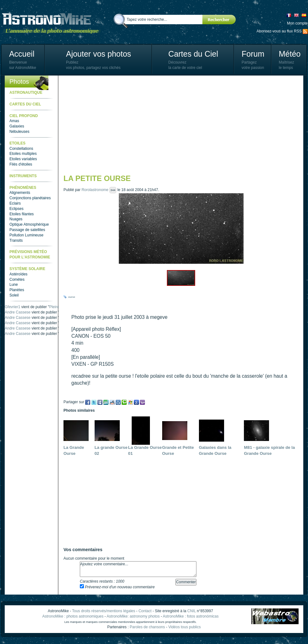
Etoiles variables (23, 159)
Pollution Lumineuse (26, 235)
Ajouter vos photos (99, 54)
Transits (16, 240)
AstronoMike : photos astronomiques (73, 616)
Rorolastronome (95, 190)
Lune (14, 285)
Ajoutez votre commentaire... (138, 569)
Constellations (21, 149)
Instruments (23, 176)
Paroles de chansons (147, 627)
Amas (14, 121)
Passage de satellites (27, 230)
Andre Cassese (18, 312)
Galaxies (17, 126)
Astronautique (26, 93)
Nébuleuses (19, 132)
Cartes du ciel (25, 104)
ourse (72, 297)
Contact (145, 611)
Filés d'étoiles (21, 164)
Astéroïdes (18, 274)
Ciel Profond (24, 116)
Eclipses (16, 209)
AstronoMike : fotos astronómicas (191, 616)
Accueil (22, 54)
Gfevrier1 (12, 307)
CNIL (192, 611)
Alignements (20, 193)
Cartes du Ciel (193, 54)
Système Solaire (27, 269)
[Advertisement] (166, 124)
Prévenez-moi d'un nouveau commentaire (117, 587)
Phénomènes (23, 188)
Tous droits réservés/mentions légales (104, 611)
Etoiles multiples (23, 154)
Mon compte (297, 23)
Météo (290, 54)
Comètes (17, 280)
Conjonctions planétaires (30, 198)
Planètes (17, 290)
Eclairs (15, 203)
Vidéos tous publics (184, 627)
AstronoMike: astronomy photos (133, 616)
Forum (253, 54)
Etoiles (17, 143)
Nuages (16, 219)
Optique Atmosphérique (29, 224)
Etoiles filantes (22, 214)
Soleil (14, 295)
